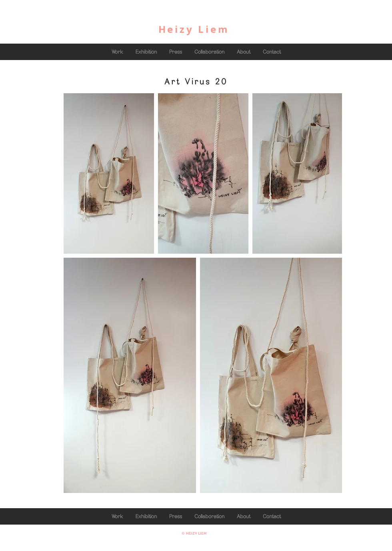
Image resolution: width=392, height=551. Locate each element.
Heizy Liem (194, 29)
